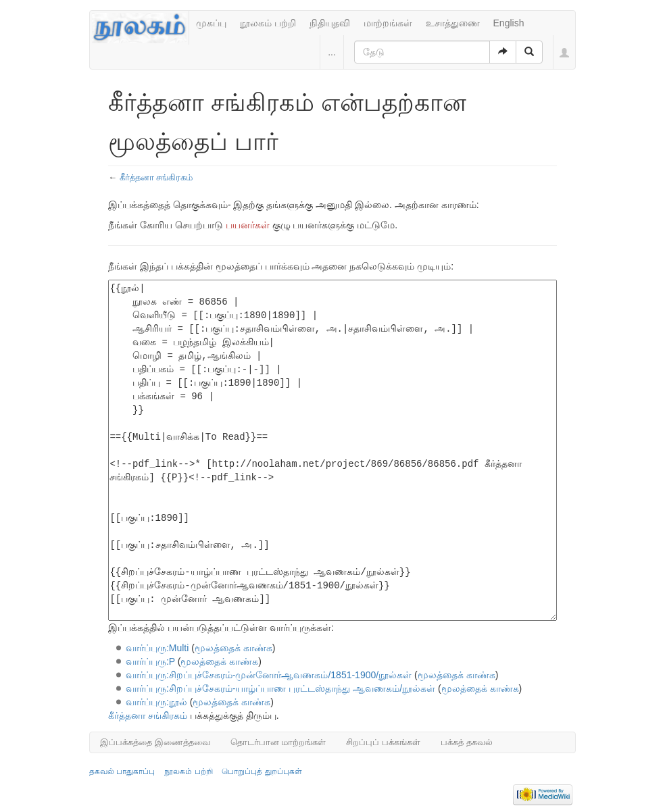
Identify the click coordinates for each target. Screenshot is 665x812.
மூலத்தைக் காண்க (233, 648)
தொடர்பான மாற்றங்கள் (278, 742)
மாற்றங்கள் (388, 23)
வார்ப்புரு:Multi (157, 648)
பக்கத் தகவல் (467, 742)
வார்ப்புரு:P (150, 661)
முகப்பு (211, 23)
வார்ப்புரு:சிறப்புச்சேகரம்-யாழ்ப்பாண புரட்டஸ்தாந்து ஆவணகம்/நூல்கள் (280, 688)
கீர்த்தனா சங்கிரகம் (156, 177)
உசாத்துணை (453, 23)
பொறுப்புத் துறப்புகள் (262, 771)
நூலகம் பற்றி (268, 23)
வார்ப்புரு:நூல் (156, 702)
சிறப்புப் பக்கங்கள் (383, 742)
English (509, 23)
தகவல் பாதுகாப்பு (122, 771)
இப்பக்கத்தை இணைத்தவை (155, 742)
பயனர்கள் (248, 225)
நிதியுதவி (330, 23)
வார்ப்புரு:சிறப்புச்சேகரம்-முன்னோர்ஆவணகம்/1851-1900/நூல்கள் (269, 675)
